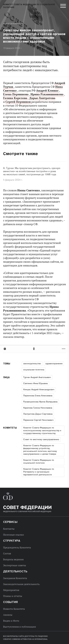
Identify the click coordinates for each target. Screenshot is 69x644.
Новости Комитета (13, 24)
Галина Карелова (16, 98)
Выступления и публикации (20, 627)
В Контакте (5, 349)
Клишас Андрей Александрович (39, 389)
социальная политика (34, 370)
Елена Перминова (16, 94)
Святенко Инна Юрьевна (35, 383)
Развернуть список (64, 349)
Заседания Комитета (15, 578)
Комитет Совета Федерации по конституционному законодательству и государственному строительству (42, 430)
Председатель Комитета (17, 547)
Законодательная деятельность (21, 584)
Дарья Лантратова (42, 98)
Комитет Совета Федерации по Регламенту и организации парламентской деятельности (39, 472)
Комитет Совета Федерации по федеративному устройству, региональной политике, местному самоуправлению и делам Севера (40, 450)
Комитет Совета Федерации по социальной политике (39, 461)
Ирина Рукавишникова (47, 94)
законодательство (32, 363)
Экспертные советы (15, 565)
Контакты (9, 529)
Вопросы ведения (13, 559)
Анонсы (8, 615)
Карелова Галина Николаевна (38, 408)
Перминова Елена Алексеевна (38, 396)
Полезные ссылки (13, 535)
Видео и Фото (11, 621)
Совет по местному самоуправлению (41, 439)
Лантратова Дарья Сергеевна (38, 414)
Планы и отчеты (13, 596)
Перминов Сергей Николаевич (38, 420)
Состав (7, 553)
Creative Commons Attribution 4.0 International (25, 639)
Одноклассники (34, 349)
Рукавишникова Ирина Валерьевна (40, 402)
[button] (63, 6)
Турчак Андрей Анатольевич (37, 377)
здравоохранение (54, 363)
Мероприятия (11, 590)
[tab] (34, 349)
